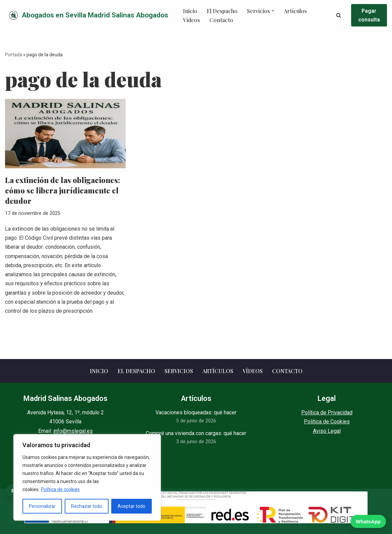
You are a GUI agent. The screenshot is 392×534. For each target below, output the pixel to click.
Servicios (179, 371)
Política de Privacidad (327, 412)
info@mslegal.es (73, 431)
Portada (14, 55)
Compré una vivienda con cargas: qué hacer (196, 433)
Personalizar (42, 506)
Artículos (294, 11)
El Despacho (222, 11)
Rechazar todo (87, 506)
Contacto (221, 20)
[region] (87, 477)
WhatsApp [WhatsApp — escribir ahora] (368, 521)
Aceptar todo (132, 506)
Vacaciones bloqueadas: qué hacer (196, 412)
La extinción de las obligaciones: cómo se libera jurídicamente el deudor (62, 190)
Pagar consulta (369, 15)
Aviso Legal (327, 431)
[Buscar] (338, 15)
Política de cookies (60, 489)
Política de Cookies (327, 422)
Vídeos (191, 20)
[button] (272, 11)
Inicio (190, 11)
